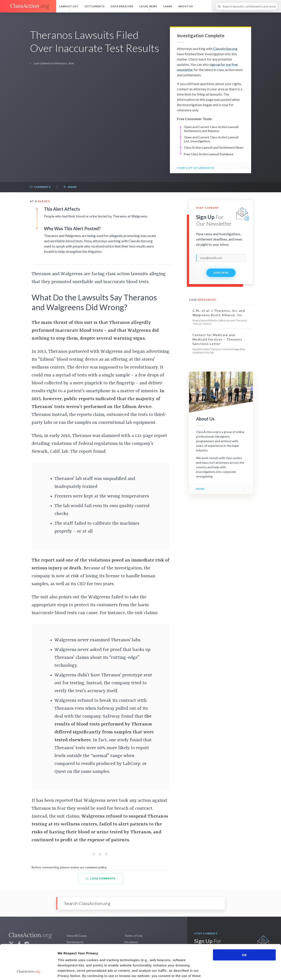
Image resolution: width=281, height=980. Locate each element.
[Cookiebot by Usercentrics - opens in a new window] (28, 971)
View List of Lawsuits (196, 168)
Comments (40, 187)
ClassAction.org (225, 49)
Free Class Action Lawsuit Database (209, 154)
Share (70, 187)
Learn (168, 6)
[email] (221, 258)
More (201, 489)
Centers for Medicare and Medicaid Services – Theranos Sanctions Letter (217, 339)
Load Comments (101, 879)
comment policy (96, 867)
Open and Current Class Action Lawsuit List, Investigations (211, 139)
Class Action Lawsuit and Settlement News (214, 147)
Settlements (95, 6)
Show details (230, 971)
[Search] (247, 6)
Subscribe (221, 273)
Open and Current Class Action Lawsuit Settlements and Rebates (211, 129)
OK (244, 922)
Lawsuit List (69, 6)
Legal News (148, 6)
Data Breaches (122, 6)
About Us (186, 6)
